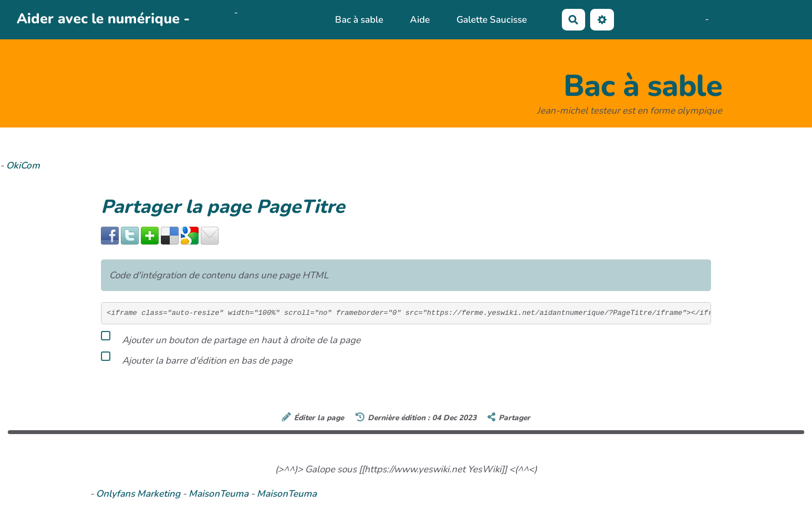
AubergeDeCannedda (757, 19)
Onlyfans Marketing (139, 494)
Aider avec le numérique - (103, 19)
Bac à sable (359, 20)
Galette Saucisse (492, 20)
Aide (420, 20)
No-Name (637, 19)
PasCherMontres (234, 27)
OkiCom (216, 12)
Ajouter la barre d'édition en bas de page (197, 359)
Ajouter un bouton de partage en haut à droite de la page (231, 338)
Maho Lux (682, 19)
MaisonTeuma (220, 494)
